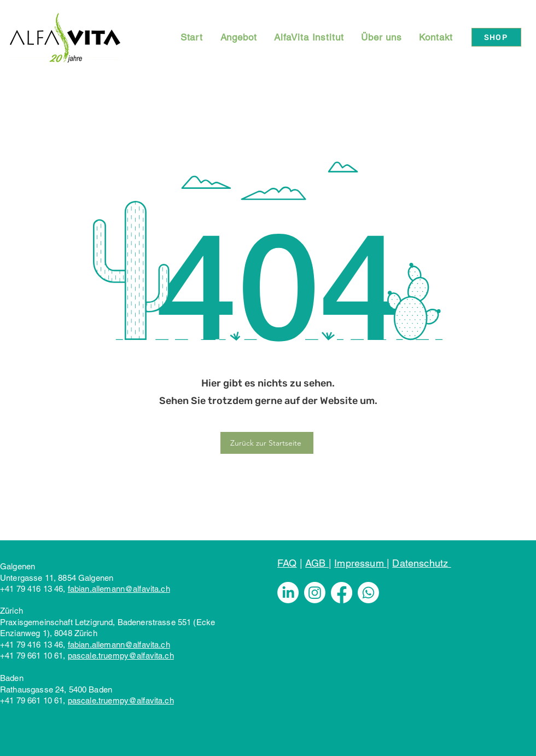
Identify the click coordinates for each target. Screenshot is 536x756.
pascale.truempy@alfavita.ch (121, 656)
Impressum (360, 563)
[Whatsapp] (368, 593)
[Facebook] (342, 593)
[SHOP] (496, 37)
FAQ (287, 563)
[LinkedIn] (288, 593)
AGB (317, 563)
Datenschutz (421, 563)
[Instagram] (315, 593)
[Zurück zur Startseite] (267, 443)
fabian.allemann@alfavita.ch (119, 589)
